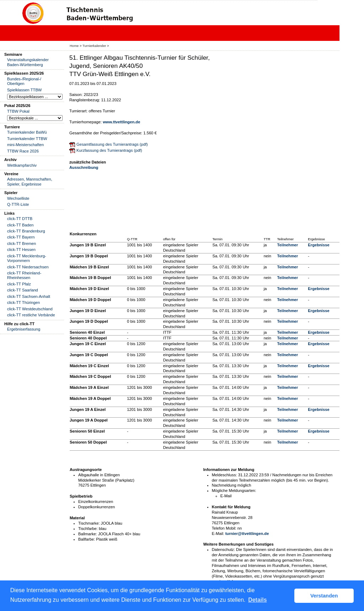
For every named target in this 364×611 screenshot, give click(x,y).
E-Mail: (218, 534)
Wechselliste (18, 198)
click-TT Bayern (21, 237)
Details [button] (257, 600)
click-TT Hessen (21, 250)
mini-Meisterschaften (25, 145)
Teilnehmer (288, 245)
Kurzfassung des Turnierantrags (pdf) (109, 150)
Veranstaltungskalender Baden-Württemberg (28, 62)
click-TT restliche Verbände (31, 315)
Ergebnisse (318, 245)
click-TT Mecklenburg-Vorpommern (27, 258)
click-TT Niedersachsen (28, 267)
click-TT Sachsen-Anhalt (29, 296)
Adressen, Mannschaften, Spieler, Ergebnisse (30, 181)
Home (74, 46)
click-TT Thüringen (23, 302)
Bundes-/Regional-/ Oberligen (24, 81)
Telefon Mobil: (224, 528)
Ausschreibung (84, 167)
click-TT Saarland (23, 290)
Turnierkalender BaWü (27, 132)
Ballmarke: (88, 534)
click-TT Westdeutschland (30, 309)
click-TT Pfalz (19, 284)
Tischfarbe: (88, 529)
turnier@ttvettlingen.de (247, 534)
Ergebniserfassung (24, 329)
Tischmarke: (89, 523)
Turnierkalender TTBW (27, 139)
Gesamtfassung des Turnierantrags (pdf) (112, 144)
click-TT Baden (20, 225)
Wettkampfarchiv (22, 165)
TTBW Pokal (18, 111)
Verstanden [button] (324, 596)
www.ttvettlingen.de (121, 122)
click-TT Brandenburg (26, 231)
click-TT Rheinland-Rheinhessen (24, 275)
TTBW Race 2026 (23, 151)
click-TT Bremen (22, 243)
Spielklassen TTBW (24, 90)
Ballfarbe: (87, 539)
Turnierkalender (94, 46)
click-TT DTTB (20, 219)
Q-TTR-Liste (18, 204)
